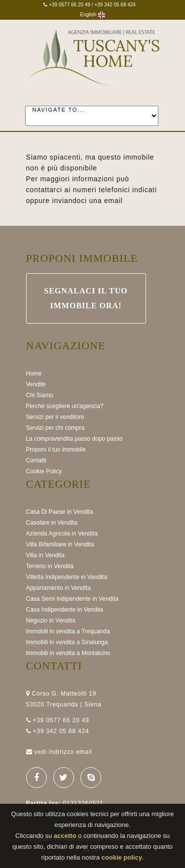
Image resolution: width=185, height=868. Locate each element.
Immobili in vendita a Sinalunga (67, 642)
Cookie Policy (44, 471)
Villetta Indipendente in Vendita (67, 577)
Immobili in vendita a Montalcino (68, 653)
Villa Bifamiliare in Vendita (60, 544)
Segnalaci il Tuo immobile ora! (86, 298)
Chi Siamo (40, 395)
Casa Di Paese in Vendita (60, 512)
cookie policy (122, 858)
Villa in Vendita (46, 555)
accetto (65, 836)
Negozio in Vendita (51, 620)
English (92, 15)
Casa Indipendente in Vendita (65, 610)
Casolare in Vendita (52, 523)
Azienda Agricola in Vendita (62, 534)
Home (34, 373)
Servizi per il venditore (55, 417)
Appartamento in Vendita (58, 588)
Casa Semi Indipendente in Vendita (72, 599)
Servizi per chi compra (55, 428)
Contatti (36, 460)
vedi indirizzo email (63, 752)
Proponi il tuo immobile (56, 450)
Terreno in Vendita (50, 566)
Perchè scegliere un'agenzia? (65, 406)
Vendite (36, 384)
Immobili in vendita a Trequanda (68, 631)
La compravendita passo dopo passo (74, 439)
